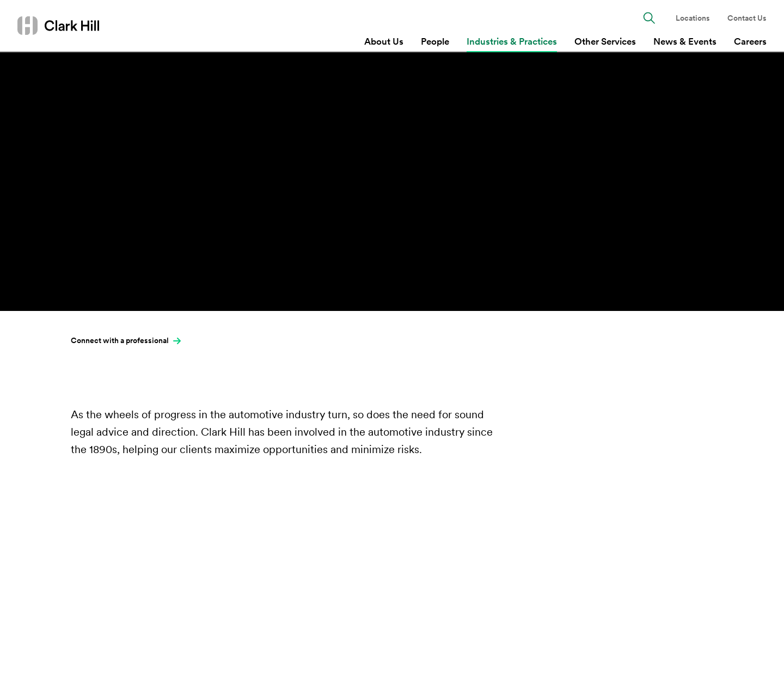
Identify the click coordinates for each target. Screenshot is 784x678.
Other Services (605, 42)
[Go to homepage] (58, 25)
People (435, 42)
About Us (384, 42)
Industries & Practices (512, 42)
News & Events (685, 42)
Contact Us (747, 18)
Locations (693, 18)
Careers (750, 42)
